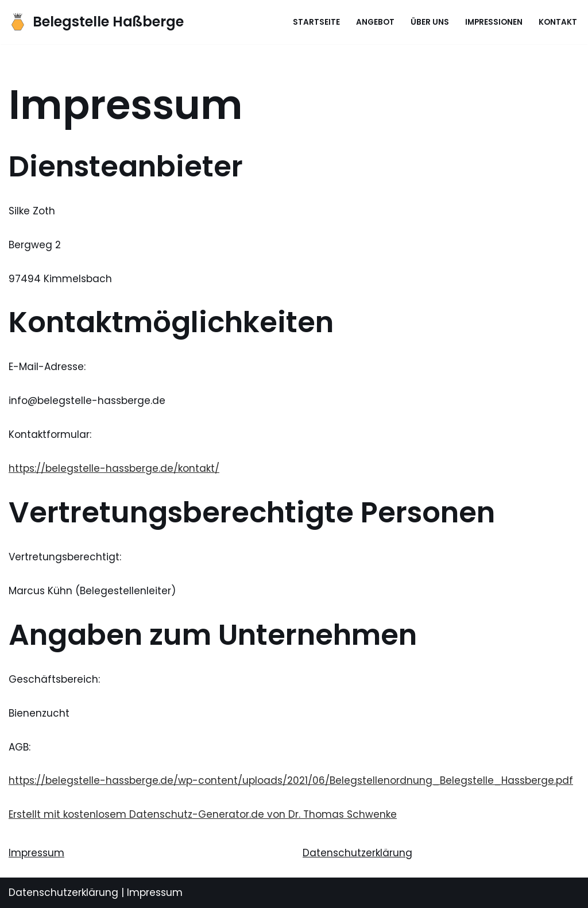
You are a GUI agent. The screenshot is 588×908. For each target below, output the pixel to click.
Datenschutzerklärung (357, 853)
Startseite (316, 22)
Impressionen (494, 22)
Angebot (375, 22)
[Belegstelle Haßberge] (96, 22)
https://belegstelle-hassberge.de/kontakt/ (114, 468)
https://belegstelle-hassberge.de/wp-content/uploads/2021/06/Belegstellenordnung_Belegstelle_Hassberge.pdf (291, 780)
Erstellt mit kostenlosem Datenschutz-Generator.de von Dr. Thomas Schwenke (203, 814)
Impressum (36, 853)
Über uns (430, 22)
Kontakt (558, 22)
